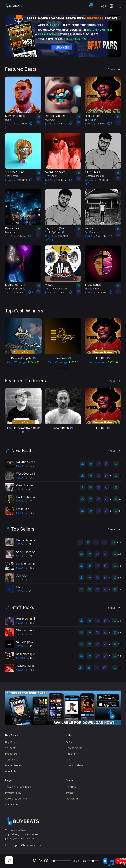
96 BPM (32, 489)
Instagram (72, 798)
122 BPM (34, 658)
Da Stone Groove (27, 462)
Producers (11, 754)
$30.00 (20, 466)
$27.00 (20, 623)
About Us (11, 771)
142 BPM (100, 292)
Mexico (21, 587)
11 (50, 240)
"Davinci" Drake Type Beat (33, 666)
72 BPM (99, 124)
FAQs (69, 742)
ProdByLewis (92, 232)
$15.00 (20, 556)
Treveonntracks (93, 289)
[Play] (40, 861)
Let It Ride (23, 509)
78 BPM (20, 236)
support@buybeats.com (23, 845)
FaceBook (71, 787)
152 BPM (100, 236)
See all (114, 69)
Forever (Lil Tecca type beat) (34, 564)
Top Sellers (23, 529)
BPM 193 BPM (35, 544)
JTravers (51, 176)
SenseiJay (12, 176)
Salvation (22, 575)
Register (71, 754)
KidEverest (51, 120)
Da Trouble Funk (27, 497)
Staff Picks (23, 608)
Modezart (11, 232)
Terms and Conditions (18, 787)
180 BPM (62, 236)
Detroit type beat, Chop (31, 540)
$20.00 (20, 544)
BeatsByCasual (94, 176)
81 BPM (20, 292)
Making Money (14, 765)
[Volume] (93, 861)
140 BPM (101, 180)
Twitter (70, 793)
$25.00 (20, 478)
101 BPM (32, 501)
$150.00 (21, 658)
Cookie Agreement (16, 798)
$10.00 (20, 513)
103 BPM (32, 466)
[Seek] (62, 861)
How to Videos (74, 765)
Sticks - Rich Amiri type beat (34, 552)
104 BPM (60, 124)
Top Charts (12, 759)
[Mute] (84, 861)
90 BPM (32, 591)
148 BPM (21, 180)
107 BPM (21, 124)
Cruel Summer (25, 485)
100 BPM (32, 478)
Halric (8, 120)
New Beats (22, 451)
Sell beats (11, 748)
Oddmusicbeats (15, 289)
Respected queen (27, 654)
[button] (60, 368)
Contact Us (12, 804)
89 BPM (32, 579)
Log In (69, 759)
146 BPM (60, 180)
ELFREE (90, 120)
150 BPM (32, 513)
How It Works (74, 748)
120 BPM (32, 634)
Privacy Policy (13, 793)
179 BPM (32, 646)
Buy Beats (11, 742)
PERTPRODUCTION (56, 289)
